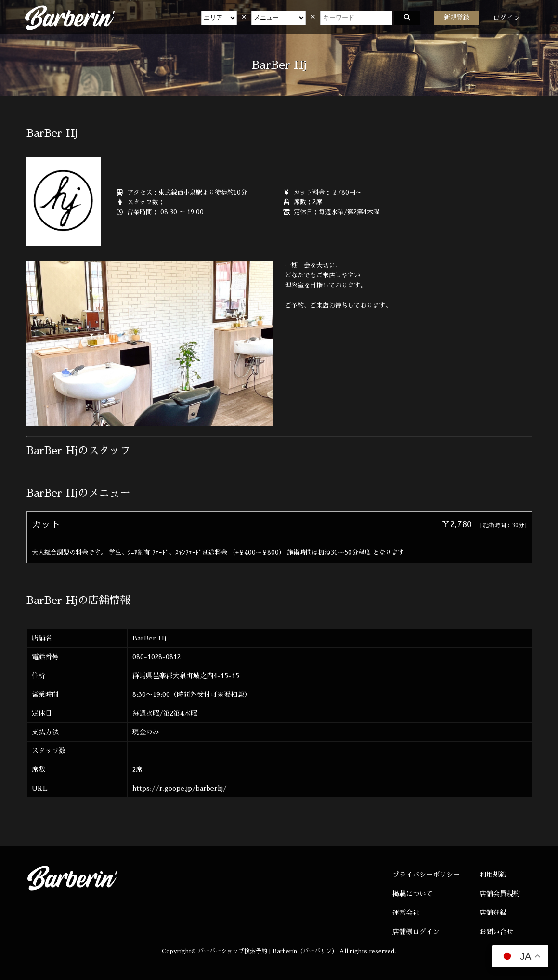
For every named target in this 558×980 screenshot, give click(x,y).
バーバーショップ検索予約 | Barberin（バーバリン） (268, 951)
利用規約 (493, 875)
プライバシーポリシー (426, 875)
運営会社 (406, 913)
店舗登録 (493, 913)
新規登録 (456, 18)
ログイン (506, 18)
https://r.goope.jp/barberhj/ (180, 788)
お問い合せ (496, 932)
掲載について (413, 894)
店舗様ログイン (416, 932)
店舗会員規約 (500, 894)
